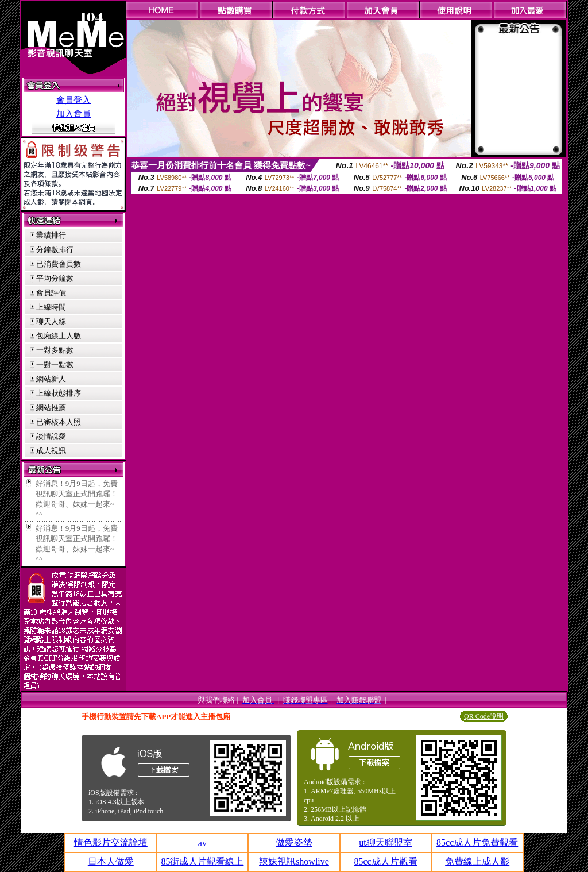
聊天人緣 (51, 321)
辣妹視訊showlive (294, 861)
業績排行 (51, 235)
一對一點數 (55, 364)
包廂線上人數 (59, 336)
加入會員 (73, 114)
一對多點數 (55, 350)
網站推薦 (51, 408)
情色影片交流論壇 (111, 842)
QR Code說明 (484, 716)
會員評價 (51, 293)
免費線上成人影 (477, 861)
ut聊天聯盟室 (385, 842)
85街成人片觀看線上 (202, 861)
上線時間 (51, 307)
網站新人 (51, 379)
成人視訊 (51, 451)
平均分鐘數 (55, 278)
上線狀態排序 (59, 393)
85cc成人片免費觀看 (477, 842)
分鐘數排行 (55, 250)
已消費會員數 (59, 264)
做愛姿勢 (294, 842)
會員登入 (73, 100)
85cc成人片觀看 (385, 861)
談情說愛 (51, 436)
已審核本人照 (59, 422)
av (202, 843)
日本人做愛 (111, 861)
